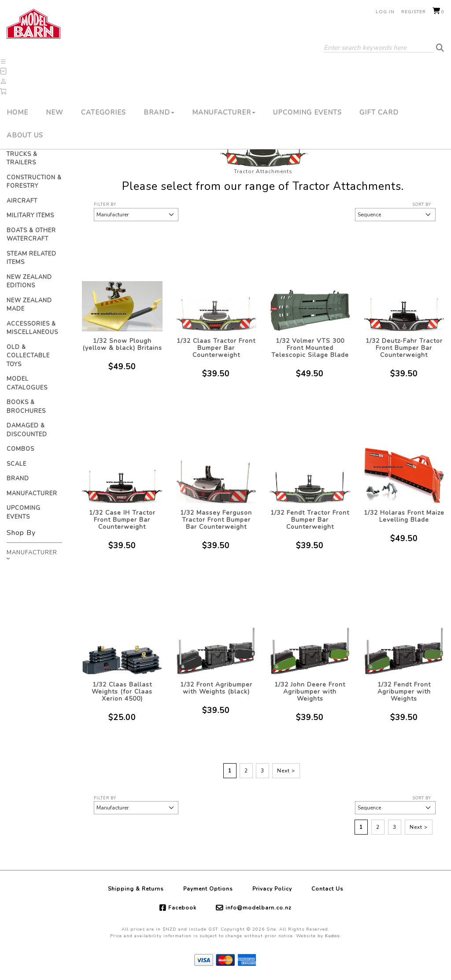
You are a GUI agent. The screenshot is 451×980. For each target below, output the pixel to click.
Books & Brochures (26, 407)
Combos (20, 449)
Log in (385, 12)
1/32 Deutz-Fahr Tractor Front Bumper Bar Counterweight (404, 348)
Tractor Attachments (263, 171)
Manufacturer (224, 112)
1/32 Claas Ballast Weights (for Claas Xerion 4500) (122, 692)
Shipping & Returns (136, 889)
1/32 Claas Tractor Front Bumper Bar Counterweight (216, 348)
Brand (159, 112)
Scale (17, 464)
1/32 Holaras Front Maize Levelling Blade (404, 516)
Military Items (30, 215)
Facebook (182, 908)
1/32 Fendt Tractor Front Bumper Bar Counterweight (310, 520)
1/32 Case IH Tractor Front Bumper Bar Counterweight (122, 520)
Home (17, 112)
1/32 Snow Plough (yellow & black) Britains (122, 344)
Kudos (332, 936)
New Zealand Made (29, 305)
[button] (4, 62)
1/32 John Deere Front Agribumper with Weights (310, 692)
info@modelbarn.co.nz (259, 908)
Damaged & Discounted (27, 430)
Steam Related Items (31, 258)
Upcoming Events (307, 112)
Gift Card (379, 112)
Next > (286, 771)
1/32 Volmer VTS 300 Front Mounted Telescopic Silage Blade (310, 348)
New (55, 112)
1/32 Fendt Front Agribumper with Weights (404, 692)
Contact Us (327, 889)
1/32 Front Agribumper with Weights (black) (216, 688)
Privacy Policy (272, 889)
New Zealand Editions (29, 282)
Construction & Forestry (34, 182)
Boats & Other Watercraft (31, 235)
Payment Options (208, 889)
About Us (25, 135)
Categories (104, 112)
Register (414, 12)
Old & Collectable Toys (28, 356)
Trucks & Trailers (22, 159)
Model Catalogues (27, 383)
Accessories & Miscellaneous (32, 328)
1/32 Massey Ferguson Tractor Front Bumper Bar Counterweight (216, 520)
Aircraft (22, 201)
